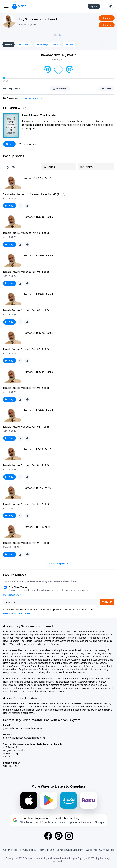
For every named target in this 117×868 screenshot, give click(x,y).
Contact (69, 44)
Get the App (10, 850)
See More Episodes (59, 564)
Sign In (94, 6)
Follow (107, 18)
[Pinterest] (59, 836)
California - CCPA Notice (100, 850)
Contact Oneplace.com (70, 850)
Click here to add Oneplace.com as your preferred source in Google (62, 822)
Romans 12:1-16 (32, 98)
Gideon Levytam (27, 24)
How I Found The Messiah (40, 115)
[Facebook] (48, 836)
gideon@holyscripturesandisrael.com (22, 728)
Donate (107, 25)
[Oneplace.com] (19, 6)
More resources (28, 144)
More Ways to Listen (47, 44)
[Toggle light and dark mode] (111, 6)
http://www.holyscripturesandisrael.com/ (24, 738)
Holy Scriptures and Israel (37, 19)
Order (9, 144)
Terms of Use (46, 850)
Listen (8, 44)
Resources (24, 44)
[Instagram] (69, 836)
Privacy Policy (28, 850)
